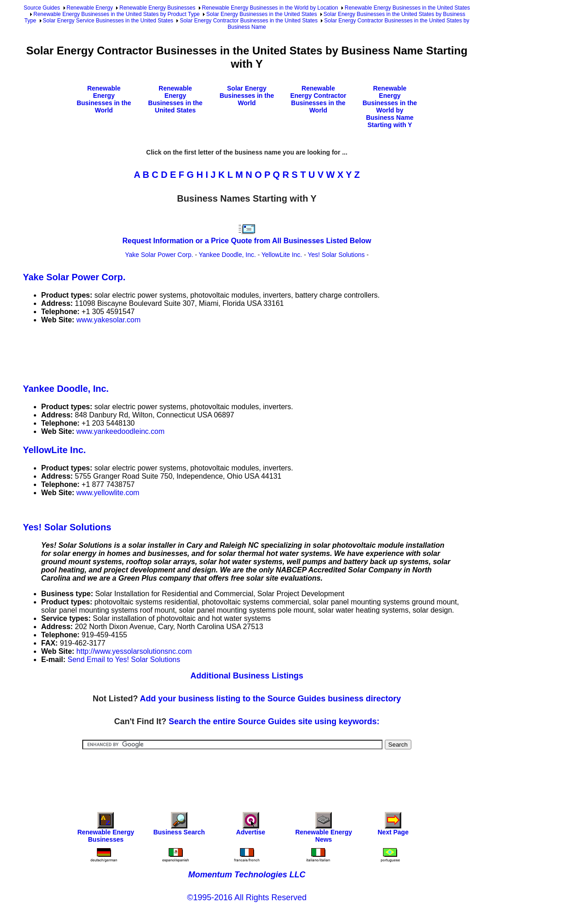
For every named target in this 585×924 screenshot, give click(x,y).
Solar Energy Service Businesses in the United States (108, 21)
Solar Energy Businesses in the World (247, 96)
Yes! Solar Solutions (336, 255)
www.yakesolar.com (109, 320)
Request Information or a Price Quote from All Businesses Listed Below (247, 241)
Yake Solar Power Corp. (159, 255)
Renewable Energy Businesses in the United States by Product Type (117, 14)
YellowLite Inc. (282, 255)
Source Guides (42, 8)
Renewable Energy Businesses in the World (104, 99)
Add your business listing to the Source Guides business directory (270, 699)
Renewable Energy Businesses (157, 8)
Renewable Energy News (324, 830)
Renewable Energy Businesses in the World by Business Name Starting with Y (390, 107)
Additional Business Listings (247, 676)
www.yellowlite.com (108, 493)
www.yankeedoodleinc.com (120, 431)
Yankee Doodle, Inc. (227, 255)
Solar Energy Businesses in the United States (261, 14)
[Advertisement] (189, 352)
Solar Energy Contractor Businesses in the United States (249, 21)
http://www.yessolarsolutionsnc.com (134, 651)
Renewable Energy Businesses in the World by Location (270, 8)
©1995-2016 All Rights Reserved (247, 897)
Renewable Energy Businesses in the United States (407, 8)
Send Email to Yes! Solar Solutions (124, 660)
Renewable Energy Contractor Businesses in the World (318, 99)
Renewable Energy (90, 8)
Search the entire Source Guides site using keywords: (274, 721)
